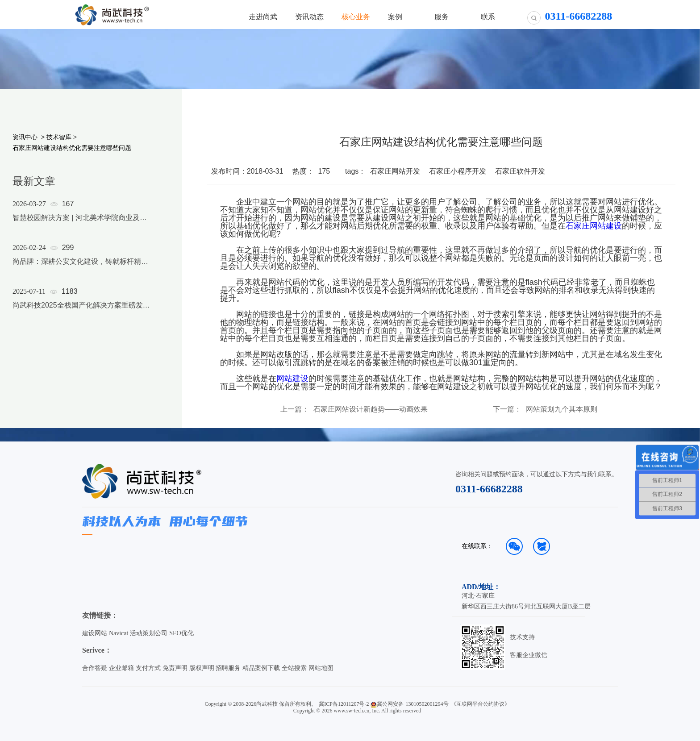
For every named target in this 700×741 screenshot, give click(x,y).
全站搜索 (294, 668)
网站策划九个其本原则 (562, 409)
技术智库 (59, 137)
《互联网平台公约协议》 (480, 704)
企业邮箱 (121, 668)
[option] (81, 266)
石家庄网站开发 (395, 171)
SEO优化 (181, 633)
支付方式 (148, 668)
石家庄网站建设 (594, 226)
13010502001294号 (427, 704)
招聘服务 (228, 668)
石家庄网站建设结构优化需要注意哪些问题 (72, 148)
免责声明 (175, 668)
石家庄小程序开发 (458, 171)
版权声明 (202, 668)
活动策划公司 (149, 633)
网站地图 (321, 668)
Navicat (119, 633)
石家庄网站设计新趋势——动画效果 (371, 409)
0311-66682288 (489, 489)
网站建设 (292, 379)
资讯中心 (25, 137)
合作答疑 (95, 668)
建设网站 (95, 633)
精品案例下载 (261, 668)
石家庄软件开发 (520, 171)
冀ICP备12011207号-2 (344, 704)
